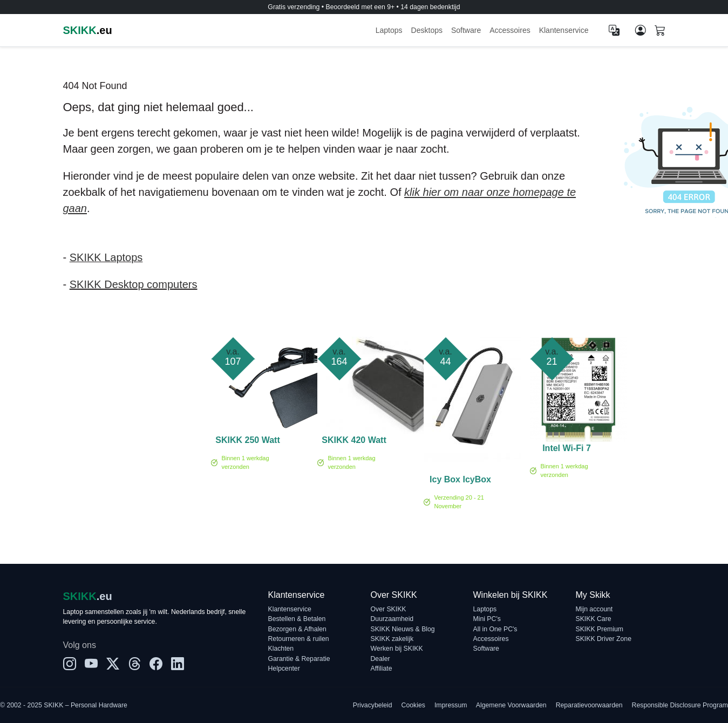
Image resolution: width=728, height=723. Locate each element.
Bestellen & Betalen (297, 619)
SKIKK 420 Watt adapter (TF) (354, 442)
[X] (113, 664)
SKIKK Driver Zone (604, 639)
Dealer (380, 659)
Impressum (451, 705)
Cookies (413, 705)
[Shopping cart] (660, 31)
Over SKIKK (389, 609)
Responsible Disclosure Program (680, 705)
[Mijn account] (641, 30)
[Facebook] (156, 664)
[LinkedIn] (178, 664)
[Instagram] (70, 664)
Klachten (281, 649)
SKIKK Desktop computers (134, 284)
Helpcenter (284, 669)
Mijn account (594, 609)
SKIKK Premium (600, 629)
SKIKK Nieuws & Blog (403, 629)
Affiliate (382, 669)
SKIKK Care (594, 619)
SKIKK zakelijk (392, 639)
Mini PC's (487, 619)
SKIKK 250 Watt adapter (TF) (247, 442)
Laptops (389, 30)
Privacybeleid (373, 705)
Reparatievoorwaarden (589, 705)
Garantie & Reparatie (299, 659)
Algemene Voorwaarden (511, 705)
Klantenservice (564, 30)
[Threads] (134, 664)
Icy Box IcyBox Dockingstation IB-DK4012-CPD (460, 481)
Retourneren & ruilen (299, 639)
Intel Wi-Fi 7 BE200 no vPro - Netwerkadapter (567, 450)
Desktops (427, 30)
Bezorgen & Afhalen (297, 629)
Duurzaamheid (392, 619)
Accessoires (510, 30)
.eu (88, 30)
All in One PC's (495, 629)
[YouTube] (91, 664)
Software (466, 30)
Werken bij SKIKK (397, 649)
